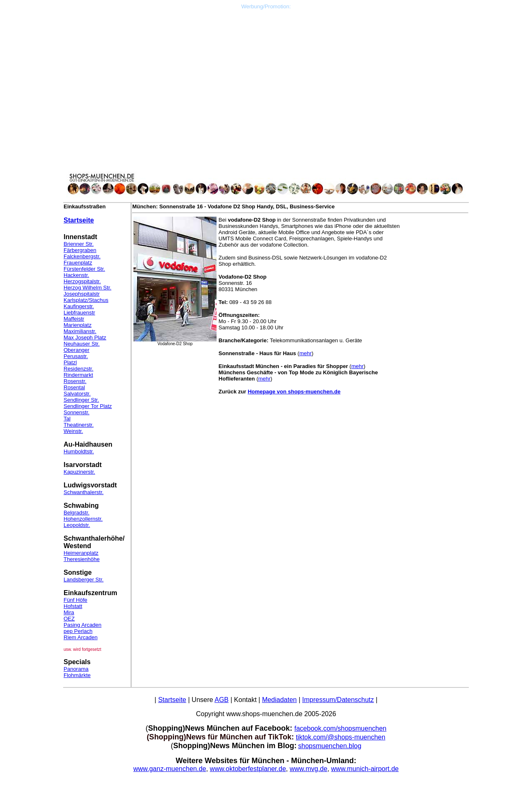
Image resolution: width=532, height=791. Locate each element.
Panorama (76, 669)
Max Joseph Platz (85, 337)
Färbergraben (80, 250)
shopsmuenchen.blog (330, 746)
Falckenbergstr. (82, 256)
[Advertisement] (266, 68)
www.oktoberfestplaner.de (248, 769)
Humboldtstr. (79, 451)
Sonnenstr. (76, 412)
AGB (222, 700)
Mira (69, 612)
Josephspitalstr (82, 294)
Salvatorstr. (77, 394)
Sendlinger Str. (81, 400)
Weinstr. (73, 431)
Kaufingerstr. (79, 306)
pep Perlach (78, 631)
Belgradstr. (76, 513)
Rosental (74, 387)
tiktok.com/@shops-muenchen (341, 737)
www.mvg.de (309, 769)
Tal (67, 419)
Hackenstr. (76, 275)
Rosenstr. (75, 381)
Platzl (70, 362)
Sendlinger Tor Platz (88, 406)
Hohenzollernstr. (83, 519)
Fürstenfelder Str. (84, 269)
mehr (305, 353)
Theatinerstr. (79, 425)
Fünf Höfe (75, 600)
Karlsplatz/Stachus (86, 300)
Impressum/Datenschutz (338, 700)
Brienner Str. (79, 244)
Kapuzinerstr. (79, 472)
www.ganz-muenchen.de (170, 769)
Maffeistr (74, 319)
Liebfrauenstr (79, 313)
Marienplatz (78, 325)
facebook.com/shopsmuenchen (340, 728)
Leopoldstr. (77, 525)
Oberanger (76, 350)
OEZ (69, 619)
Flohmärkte (77, 675)
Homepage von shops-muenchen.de (294, 392)
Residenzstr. (79, 369)
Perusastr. (76, 356)
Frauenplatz (78, 263)
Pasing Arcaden (83, 625)
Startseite (79, 220)
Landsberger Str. (84, 580)
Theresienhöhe (82, 559)
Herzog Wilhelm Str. (87, 288)
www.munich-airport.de (365, 769)
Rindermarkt (78, 375)
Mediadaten (279, 700)
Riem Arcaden (81, 637)
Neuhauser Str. (82, 344)
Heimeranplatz (81, 553)
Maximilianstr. (80, 331)
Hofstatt (73, 606)
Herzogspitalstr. (82, 281)
